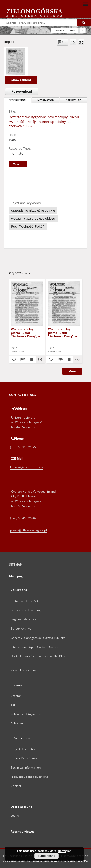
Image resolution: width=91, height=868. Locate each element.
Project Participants (24, 758)
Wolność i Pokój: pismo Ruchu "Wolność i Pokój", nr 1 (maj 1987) (63, 332)
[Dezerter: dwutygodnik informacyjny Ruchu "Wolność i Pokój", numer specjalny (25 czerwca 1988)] (16, 61)
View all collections (24, 670)
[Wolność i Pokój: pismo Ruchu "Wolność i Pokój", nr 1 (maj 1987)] (64, 303)
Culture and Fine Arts (25, 601)
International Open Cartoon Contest (35, 647)
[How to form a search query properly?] (83, 30)
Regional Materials (24, 619)
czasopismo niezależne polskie (33, 210)
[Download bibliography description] (22, 359)
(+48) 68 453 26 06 (23, 518)
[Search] (84, 23)
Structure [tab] (74, 100)
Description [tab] (17, 100)
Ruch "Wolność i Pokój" (28, 226)
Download (20, 91)
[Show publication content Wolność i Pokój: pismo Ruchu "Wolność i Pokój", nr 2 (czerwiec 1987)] (31, 359)
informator (17, 154)
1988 (12, 140)
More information (60, 851)
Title (14, 705)
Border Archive (21, 628)
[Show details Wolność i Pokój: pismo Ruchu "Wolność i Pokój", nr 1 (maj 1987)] (77, 359)
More (72, 371)
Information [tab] (45, 100)
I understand (47, 856)
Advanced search (65, 30)
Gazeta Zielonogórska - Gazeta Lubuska (38, 638)
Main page (17, 576)
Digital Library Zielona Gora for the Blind (38, 656)
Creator (16, 696)
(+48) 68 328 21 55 (23, 447)
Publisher (17, 723)
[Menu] (85, 4)
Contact (16, 786)
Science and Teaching (26, 610)
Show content (21, 80)
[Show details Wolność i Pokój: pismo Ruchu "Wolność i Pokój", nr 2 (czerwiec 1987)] (40, 359)
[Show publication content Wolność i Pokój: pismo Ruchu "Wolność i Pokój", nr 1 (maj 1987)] (69, 359)
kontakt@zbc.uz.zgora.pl (27, 467)
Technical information (26, 767)
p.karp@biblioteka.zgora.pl (29, 530)
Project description (24, 749)
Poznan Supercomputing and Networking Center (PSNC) (48, 861)
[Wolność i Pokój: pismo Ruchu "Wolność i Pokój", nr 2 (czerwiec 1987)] (27, 303)
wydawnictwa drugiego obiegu (33, 218)
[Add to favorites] (73, 42)
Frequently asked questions (29, 777)
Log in (15, 816)
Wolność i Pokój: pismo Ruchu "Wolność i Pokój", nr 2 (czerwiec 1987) (26, 332)
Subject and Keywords (26, 714)
